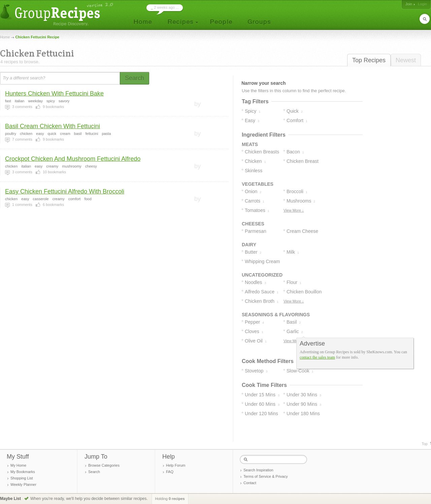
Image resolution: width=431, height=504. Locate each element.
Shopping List (22, 478)
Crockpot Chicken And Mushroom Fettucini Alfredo (73, 159)
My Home (18, 465)
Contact (250, 483)
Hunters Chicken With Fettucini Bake (54, 94)
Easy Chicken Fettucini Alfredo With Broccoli (65, 191)
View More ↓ (294, 210)
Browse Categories (104, 465)
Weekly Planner (23, 484)
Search (94, 472)
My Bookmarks (23, 472)
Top (425, 444)
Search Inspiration (258, 470)
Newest (406, 60)
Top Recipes (369, 60)
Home (5, 37)
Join (409, 4)
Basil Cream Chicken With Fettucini (53, 126)
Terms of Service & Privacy (266, 476)
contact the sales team (317, 357)
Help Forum (176, 465)
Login (422, 4)
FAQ (170, 472)
